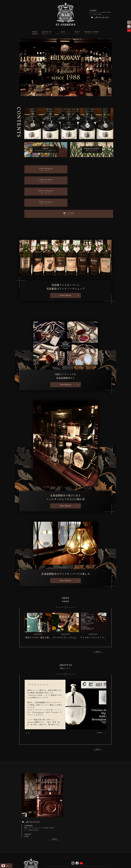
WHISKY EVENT (77, 846)
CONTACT (55, 848)
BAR (99, 843)
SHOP (55, 846)
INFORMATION (99, 846)
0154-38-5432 (102, 17)
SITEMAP (99, 848)
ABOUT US (77, 843)
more (98, 625)
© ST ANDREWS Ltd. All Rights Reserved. (65, 863)
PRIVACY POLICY (77, 848)
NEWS (55, 843)
